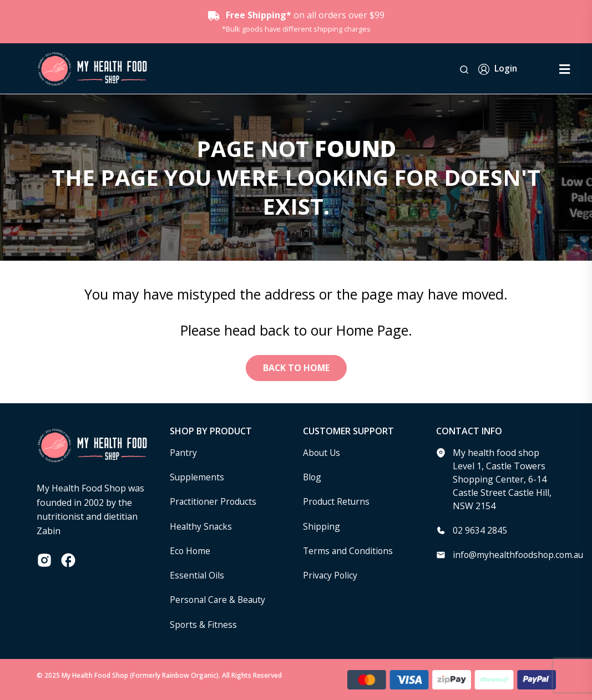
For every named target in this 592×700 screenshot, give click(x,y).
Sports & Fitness (204, 624)
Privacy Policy (331, 575)
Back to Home (296, 368)
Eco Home (191, 551)
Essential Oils (197, 575)
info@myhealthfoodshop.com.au (520, 555)
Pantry (184, 453)
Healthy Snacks (201, 526)
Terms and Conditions (349, 551)
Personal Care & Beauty (219, 600)
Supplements (197, 478)
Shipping (322, 526)
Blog (313, 478)
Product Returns (337, 502)
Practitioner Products (214, 502)
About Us (322, 453)
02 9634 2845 (480, 531)
